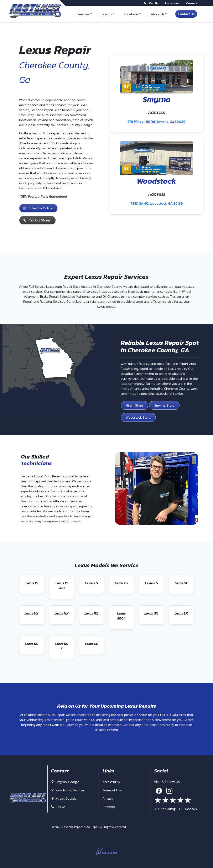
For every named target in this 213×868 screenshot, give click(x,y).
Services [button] (83, 14)
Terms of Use (112, 790)
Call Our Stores (37, 220)
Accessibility (111, 782)
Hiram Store (134, 405)
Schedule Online (38, 208)
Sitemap (109, 807)
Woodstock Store (138, 417)
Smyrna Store (164, 405)
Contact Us (186, 14)
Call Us (58, 807)
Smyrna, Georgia (65, 782)
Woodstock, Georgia (67, 790)
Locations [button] (131, 14)
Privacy (108, 798)
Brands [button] (107, 14)
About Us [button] (158, 14)
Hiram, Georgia (64, 798)
